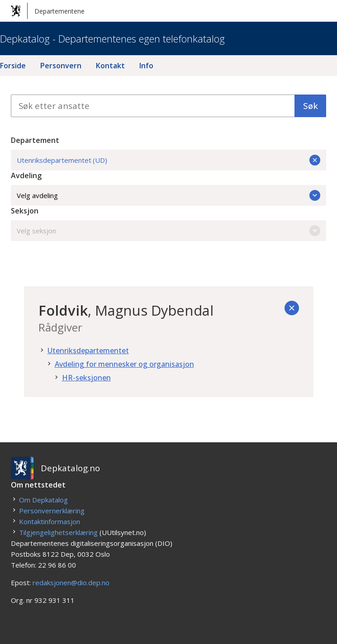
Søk (311, 106)
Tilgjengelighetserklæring (58, 532)
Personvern (61, 66)
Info (146, 66)
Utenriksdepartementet (88, 350)
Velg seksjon (169, 231)
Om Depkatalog (43, 500)
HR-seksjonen (86, 378)
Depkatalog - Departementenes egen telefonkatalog (112, 38)
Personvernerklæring (52, 511)
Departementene (48, 11)
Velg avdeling (169, 195)
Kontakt (110, 66)
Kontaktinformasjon (50, 521)
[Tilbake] (292, 308)
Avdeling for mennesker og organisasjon (124, 364)
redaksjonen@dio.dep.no (71, 582)
